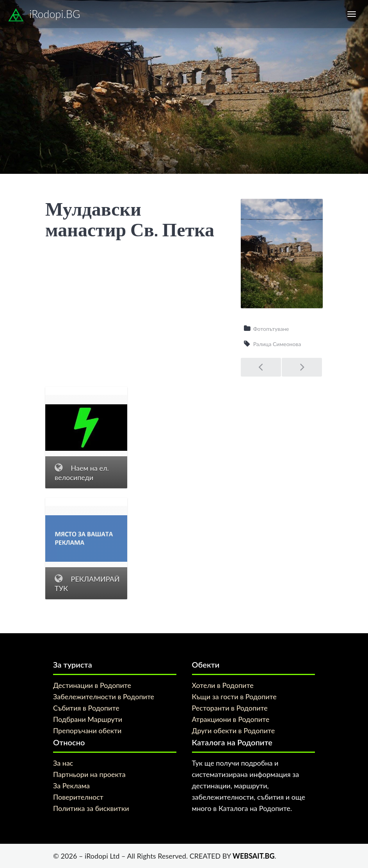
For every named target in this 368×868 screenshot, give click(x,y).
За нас (63, 763)
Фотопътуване (271, 329)
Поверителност (78, 797)
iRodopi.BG (44, 15)
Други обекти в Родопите (234, 730)
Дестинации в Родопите (92, 685)
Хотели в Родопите (223, 685)
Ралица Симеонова (277, 344)
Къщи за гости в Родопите (234, 697)
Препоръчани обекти (87, 730)
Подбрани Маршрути (88, 719)
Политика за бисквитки (91, 808)
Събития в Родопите (86, 708)
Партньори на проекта (89, 774)
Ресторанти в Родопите (230, 708)
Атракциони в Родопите (231, 719)
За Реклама (71, 786)
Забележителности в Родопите (104, 697)
